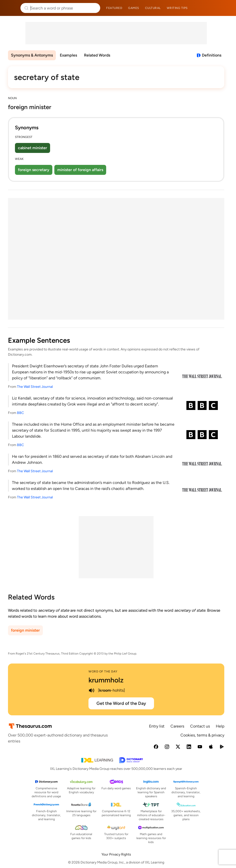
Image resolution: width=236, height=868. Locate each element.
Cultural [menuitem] (153, 8)
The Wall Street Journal (35, 387)
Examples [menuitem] (68, 55)
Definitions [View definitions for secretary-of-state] (212, 55)
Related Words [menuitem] (97, 55)
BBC (20, 413)
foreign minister (25, 630)
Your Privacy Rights (116, 854)
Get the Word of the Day (121, 703)
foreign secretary (34, 170)
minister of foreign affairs (80, 170)
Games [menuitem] (134, 8)
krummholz (106, 680)
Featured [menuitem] (114, 8)
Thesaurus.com (11, 8)
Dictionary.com (225, 8)
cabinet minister (33, 148)
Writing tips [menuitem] (177, 8)
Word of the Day (103, 671)
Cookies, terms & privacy (202, 735)
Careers (177, 726)
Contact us (200, 726)
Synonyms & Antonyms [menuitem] (32, 55)
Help (220, 726)
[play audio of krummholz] (91, 690)
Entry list (157, 726)
